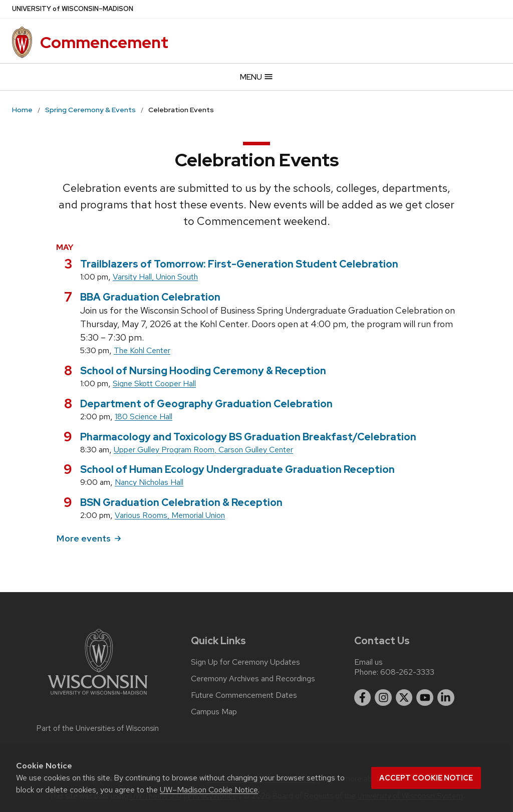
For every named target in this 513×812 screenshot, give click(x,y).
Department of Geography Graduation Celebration (206, 404)
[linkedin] (446, 698)
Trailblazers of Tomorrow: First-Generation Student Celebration (239, 264)
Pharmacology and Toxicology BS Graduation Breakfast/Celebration (248, 437)
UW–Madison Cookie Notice (209, 790)
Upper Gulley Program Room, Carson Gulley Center (203, 450)
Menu (257, 77)
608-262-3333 (407, 672)
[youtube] (425, 698)
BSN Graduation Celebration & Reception (181, 502)
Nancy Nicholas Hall (149, 482)
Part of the (98, 728)
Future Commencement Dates (244, 695)
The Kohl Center (142, 350)
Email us (368, 662)
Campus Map (214, 712)
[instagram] (383, 698)
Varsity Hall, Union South (155, 277)
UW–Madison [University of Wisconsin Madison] (73, 9)
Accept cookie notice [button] (426, 778)
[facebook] (363, 698)
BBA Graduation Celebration (150, 297)
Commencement (104, 42)
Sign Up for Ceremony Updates (245, 662)
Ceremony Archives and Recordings (253, 679)
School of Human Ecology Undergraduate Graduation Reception (237, 469)
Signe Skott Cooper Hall (154, 383)
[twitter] (404, 698)
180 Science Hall (144, 417)
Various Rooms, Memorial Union (170, 515)
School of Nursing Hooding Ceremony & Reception (203, 371)
